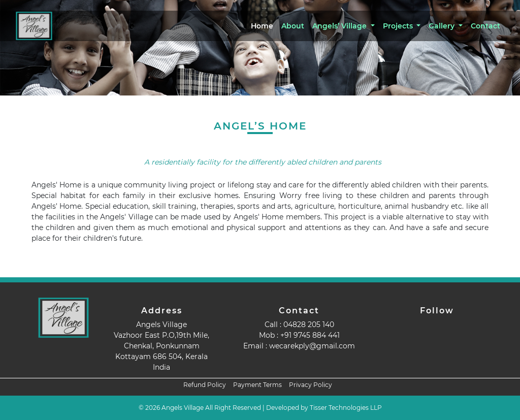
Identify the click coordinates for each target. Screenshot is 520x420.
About (293, 26)
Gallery (443, 26)
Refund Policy (205, 385)
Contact (485, 26)
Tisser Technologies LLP (346, 408)
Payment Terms (257, 385)
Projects (399, 26)
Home (262, 26)
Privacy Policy (311, 385)
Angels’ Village (340, 26)
